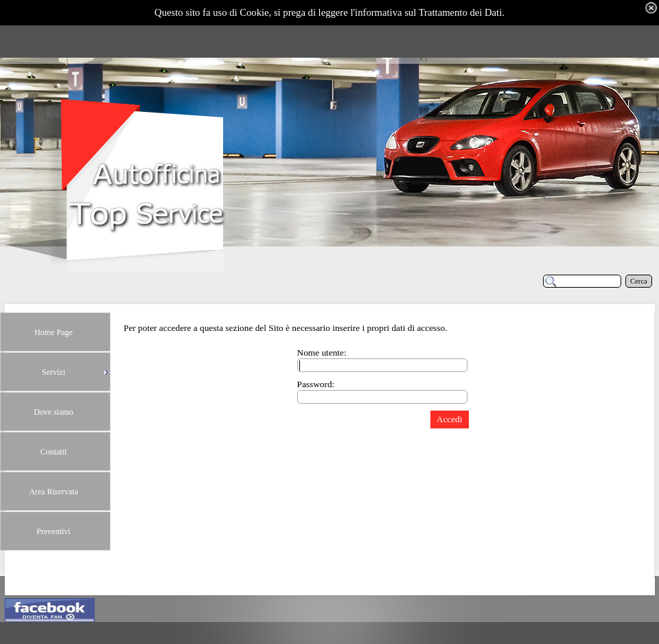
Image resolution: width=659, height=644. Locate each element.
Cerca (639, 281)
